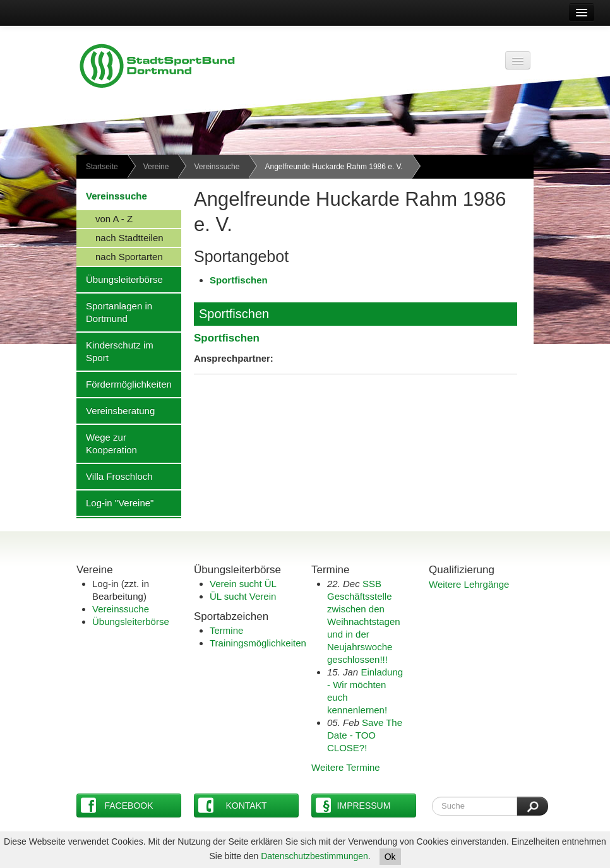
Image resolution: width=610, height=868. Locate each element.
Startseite (102, 167)
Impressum (353, 805)
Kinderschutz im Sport (115, 351)
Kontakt (233, 805)
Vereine (156, 167)
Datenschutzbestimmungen (314, 856)
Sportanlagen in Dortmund (114, 312)
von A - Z (105, 218)
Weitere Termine (346, 767)
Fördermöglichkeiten (124, 384)
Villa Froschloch (115, 476)
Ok (390, 857)
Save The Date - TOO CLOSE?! (365, 735)
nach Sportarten (120, 256)
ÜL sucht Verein (243, 596)
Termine (226, 630)
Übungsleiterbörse (120, 279)
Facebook (117, 805)
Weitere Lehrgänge (469, 584)
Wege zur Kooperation (107, 443)
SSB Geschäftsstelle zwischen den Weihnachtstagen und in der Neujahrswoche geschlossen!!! (364, 621)
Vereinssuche (217, 167)
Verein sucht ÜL (243, 584)
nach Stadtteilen (120, 237)
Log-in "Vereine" (115, 502)
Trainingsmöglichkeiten (258, 643)
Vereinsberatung (116, 410)
